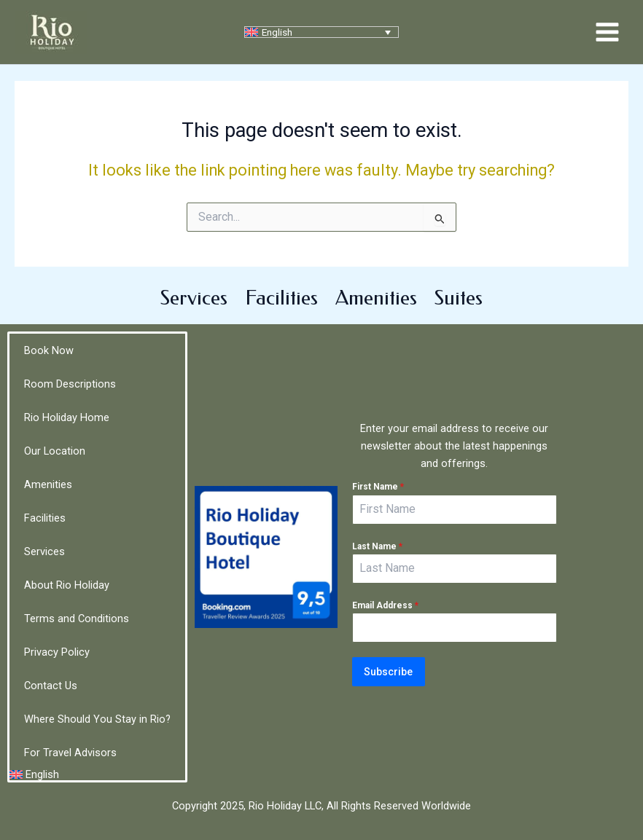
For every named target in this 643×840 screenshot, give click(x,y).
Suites (459, 298)
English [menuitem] (277, 32)
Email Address (385, 605)
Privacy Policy (57, 652)
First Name (378, 487)
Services (194, 298)
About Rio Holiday (67, 585)
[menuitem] (321, 32)
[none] (321, 32)
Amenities (376, 298)
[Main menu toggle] (607, 32)
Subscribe (388, 672)
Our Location (55, 451)
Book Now (49, 350)
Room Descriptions (70, 384)
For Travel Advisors (70, 753)
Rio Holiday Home (67, 417)
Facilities (281, 298)
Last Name (377, 546)
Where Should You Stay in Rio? (97, 719)
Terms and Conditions (77, 619)
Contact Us (51, 686)
